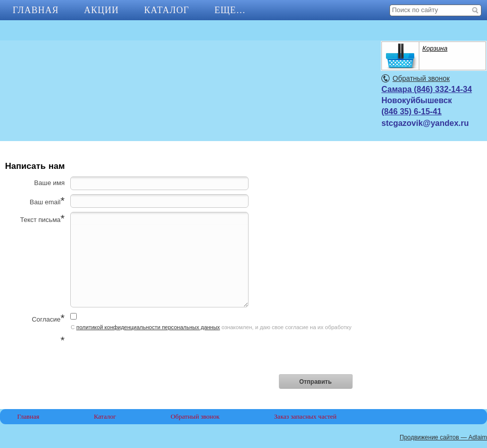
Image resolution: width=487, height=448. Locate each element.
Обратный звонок (421, 78)
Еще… (230, 10)
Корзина (435, 48)
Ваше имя (50, 183)
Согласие (46, 319)
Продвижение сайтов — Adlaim (443, 437)
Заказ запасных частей (306, 416)
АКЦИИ (101, 10)
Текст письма (40, 220)
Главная (36, 10)
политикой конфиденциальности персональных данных (148, 327)
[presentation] (147, 353)
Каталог (166, 10)
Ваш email (45, 202)
